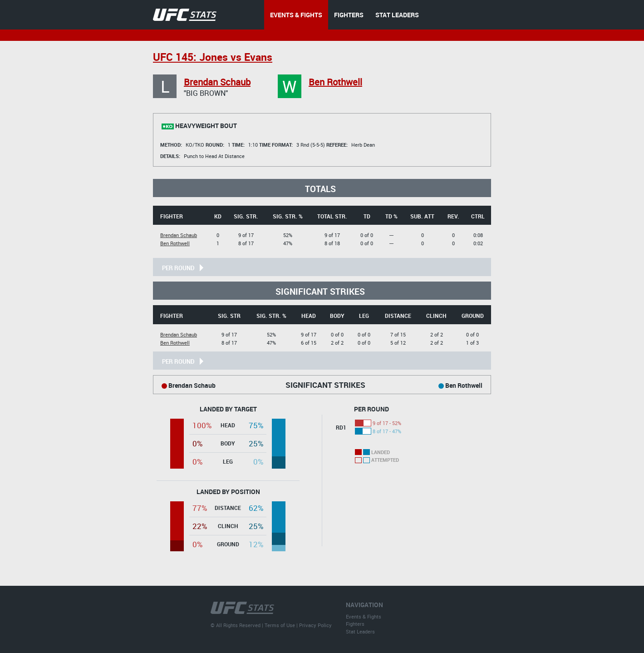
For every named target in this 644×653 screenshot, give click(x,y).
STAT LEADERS (397, 15)
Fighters (355, 624)
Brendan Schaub (217, 82)
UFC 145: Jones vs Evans (213, 57)
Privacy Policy (315, 625)
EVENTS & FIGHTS (296, 15)
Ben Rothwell (335, 82)
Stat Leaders (360, 631)
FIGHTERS (349, 15)
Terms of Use (280, 625)
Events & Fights (364, 616)
